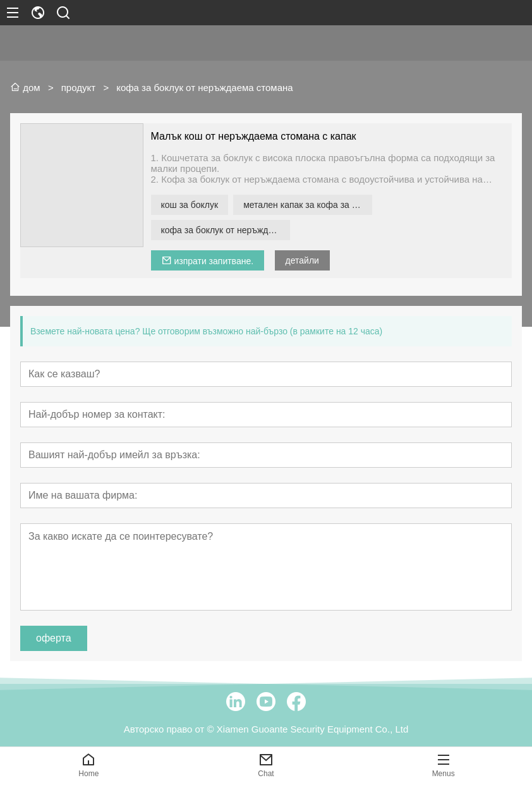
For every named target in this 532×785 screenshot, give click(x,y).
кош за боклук (190, 205)
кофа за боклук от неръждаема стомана (226, 230)
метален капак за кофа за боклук (308, 205)
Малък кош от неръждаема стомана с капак (254, 136)
